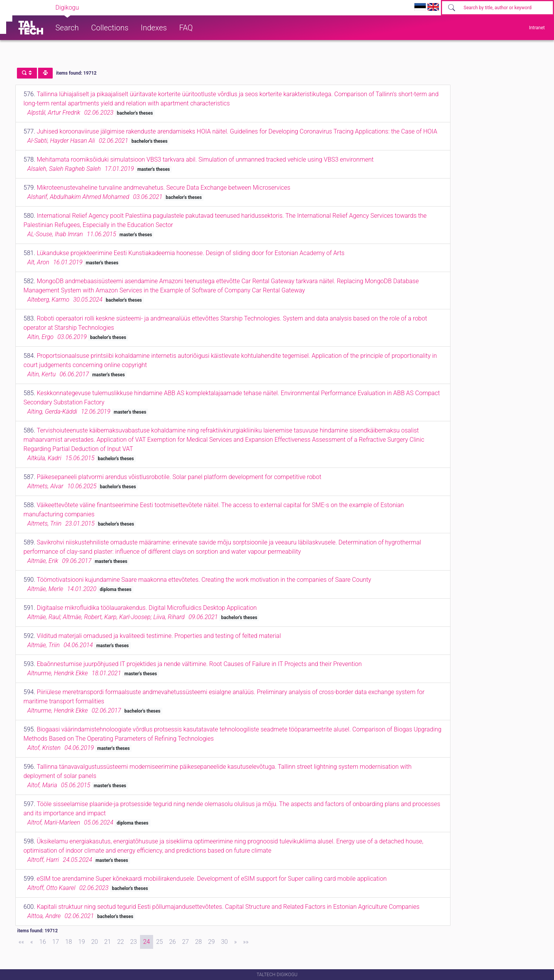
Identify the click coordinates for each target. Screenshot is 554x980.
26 (172, 942)
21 (108, 942)
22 (120, 942)
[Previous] (32, 942)
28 (199, 942)
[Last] (246, 942)
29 (212, 942)
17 (56, 942)
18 (68, 942)
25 (160, 942)
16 (43, 942)
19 (82, 942)
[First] (21, 942)
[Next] (235, 942)
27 (185, 942)
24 (147, 942)
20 (95, 942)
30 (224, 942)
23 (133, 942)
